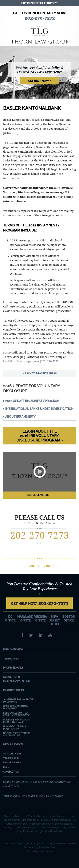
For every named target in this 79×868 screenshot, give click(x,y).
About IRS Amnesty (20, 417)
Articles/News (12, 754)
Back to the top (39, 566)
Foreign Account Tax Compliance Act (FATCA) (17, 714)
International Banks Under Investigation (39, 409)
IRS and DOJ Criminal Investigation (15, 728)
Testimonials (11, 659)
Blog (6, 767)
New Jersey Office (55, 620)
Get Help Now (38, 81)
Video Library (11, 758)
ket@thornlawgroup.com (19, 361)
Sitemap (72, 844)
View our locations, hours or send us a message (33, 796)
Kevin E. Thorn (11, 677)
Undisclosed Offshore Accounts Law (17, 734)
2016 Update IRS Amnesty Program (32, 401)
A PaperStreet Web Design (40, 851)
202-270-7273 (40, 535)
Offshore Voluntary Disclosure (16, 707)
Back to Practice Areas (41, 374)
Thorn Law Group (39, 35)
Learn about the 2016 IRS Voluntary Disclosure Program (38, 436)
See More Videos (38, 495)
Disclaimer (29, 847)
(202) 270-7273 (49, 361)
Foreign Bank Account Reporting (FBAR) (17, 721)
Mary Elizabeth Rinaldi (17, 681)
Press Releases (12, 763)
